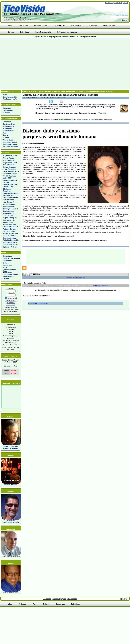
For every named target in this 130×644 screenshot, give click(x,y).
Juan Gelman (8, 211)
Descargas (7, 265)
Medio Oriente (9, 131)
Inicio (5, 95)
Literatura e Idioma (11, 274)
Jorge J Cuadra (9, 204)
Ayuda (126, 3)
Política (6, 279)
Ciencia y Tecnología (11, 258)
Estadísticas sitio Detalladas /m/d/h (9, 98)
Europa (6, 138)
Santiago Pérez (9, 231)
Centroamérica (9, 124)
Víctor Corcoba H (10, 242)
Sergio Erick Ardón (11, 234)
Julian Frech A (9, 213)
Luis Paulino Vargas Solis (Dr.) (9, 217)
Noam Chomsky (9, 224)
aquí (15, 311)
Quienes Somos (9, 270)
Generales (7, 108)
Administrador (80, 278)
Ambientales (8, 140)
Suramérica (8, 129)
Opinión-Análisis (45, 91)
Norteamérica (8, 126)
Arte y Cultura (8, 165)
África (5, 135)
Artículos (32, 91)
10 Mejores (7, 272)
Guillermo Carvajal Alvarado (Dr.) (10, 194)
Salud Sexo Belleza (11, 144)
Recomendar (72, 599)
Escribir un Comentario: (38, 303)
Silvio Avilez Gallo (10, 236)
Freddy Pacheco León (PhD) (9, 177)
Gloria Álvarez (9, 187)
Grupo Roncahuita (10, 198)
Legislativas (8, 110)
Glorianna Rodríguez (6, 190)
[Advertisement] (30, 63)
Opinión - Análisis (10, 247)
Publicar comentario (101, 286)
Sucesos (6, 113)
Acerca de (109, 3)
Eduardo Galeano (10, 174)
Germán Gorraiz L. (10, 184)
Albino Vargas (8, 158)
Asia (5, 133)
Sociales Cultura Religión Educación (10, 239)
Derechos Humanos (11, 171)
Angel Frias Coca (10, 163)
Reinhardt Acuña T (10, 227)
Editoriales (7, 261)
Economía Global (10, 142)
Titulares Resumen (11, 147)
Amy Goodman (9, 160)
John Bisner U (9, 207)
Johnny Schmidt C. (11, 209)
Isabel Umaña (8, 200)
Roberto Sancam (10, 229)
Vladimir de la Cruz (11, 245)
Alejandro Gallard (10, 156)
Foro (5, 267)
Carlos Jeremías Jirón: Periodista (9, 168)
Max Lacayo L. (9, 220)
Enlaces (6, 263)
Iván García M (8, 202)
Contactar (118, 3)
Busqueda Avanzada (121, 15)
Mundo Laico (8, 222)
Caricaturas (8, 256)
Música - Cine (8, 277)
